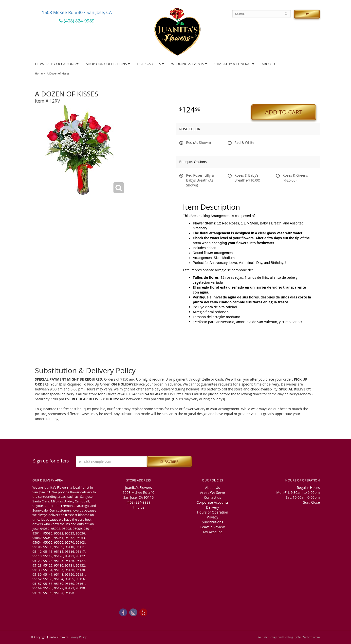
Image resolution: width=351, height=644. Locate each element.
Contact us (212, 497)
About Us (270, 64)
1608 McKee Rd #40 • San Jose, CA (77, 12)
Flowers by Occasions (55, 64)
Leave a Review (212, 527)
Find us (139, 507)
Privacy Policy (78, 637)
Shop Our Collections (106, 64)
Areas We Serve (212, 492)
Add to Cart (284, 112)
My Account (212, 532)
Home (39, 73)
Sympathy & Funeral (233, 64)
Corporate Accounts (212, 502)
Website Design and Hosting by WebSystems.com (289, 637)
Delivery (212, 507)
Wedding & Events (188, 64)
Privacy (212, 517)
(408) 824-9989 (77, 21)
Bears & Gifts (149, 64)
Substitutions (213, 522)
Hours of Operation (212, 512)
